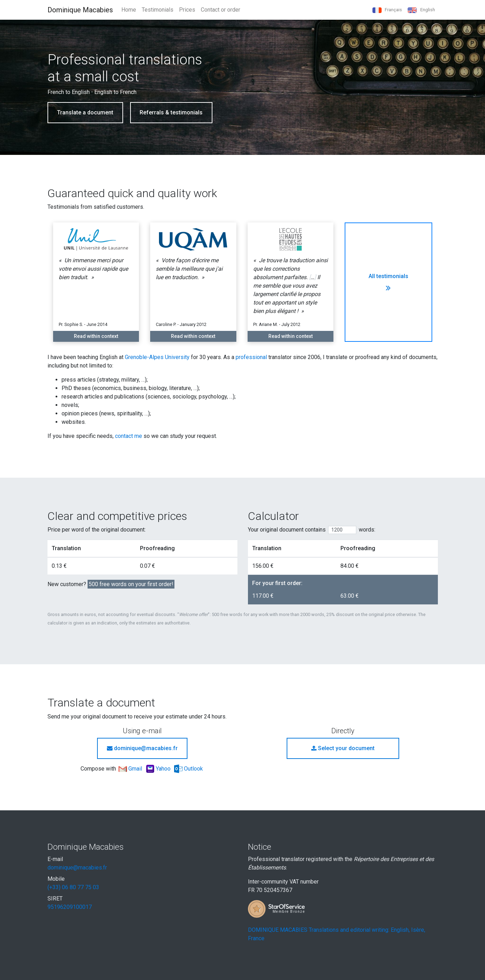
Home (129, 10)
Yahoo (159, 769)
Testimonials (158, 10)
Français (387, 10)
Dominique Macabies (80, 10)
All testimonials (388, 282)
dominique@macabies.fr (142, 748)
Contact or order (221, 10)
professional (251, 357)
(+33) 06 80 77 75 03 (73, 887)
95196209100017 (70, 907)
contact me (129, 436)
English (421, 10)
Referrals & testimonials (171, 112)
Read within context (96, 336)
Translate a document (85, 112)
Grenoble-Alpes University (157, 357)
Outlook (189, 769)
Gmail (131, 769)
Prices (187, 10)
